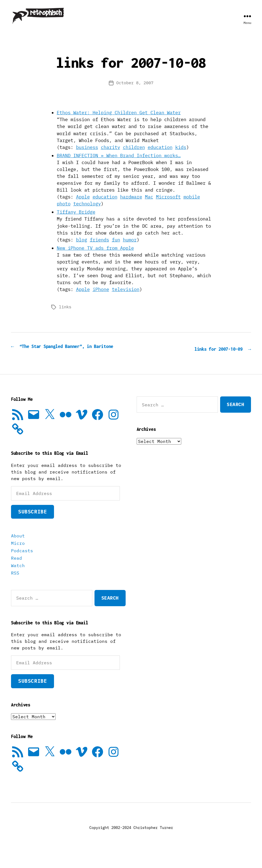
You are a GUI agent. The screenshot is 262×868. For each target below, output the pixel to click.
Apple (83, 205)
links (65, 315)
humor (130, 248)
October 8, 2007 (135, 91)
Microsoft (168, 205)
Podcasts (22, 566)
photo (64, 212)
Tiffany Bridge (76, 220)
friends (99, 248)
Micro (18, 559)
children (134, 156)
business (87, 156)
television (126, 298)
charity (110, 156)
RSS (15, 588)
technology (87, 212)
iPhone (101, 298)
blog (82, 248)
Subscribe (33, 527)
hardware (131, 205)
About (18, 551)
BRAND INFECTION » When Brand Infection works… (119, 164)
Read (17, 573)
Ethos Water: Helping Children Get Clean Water (119, 121)
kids (181, 156)
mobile (192, 205)
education (160, 156)
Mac (149, 205)
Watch (18, 581)
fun (116, 248)
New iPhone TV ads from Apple (95, 256)
